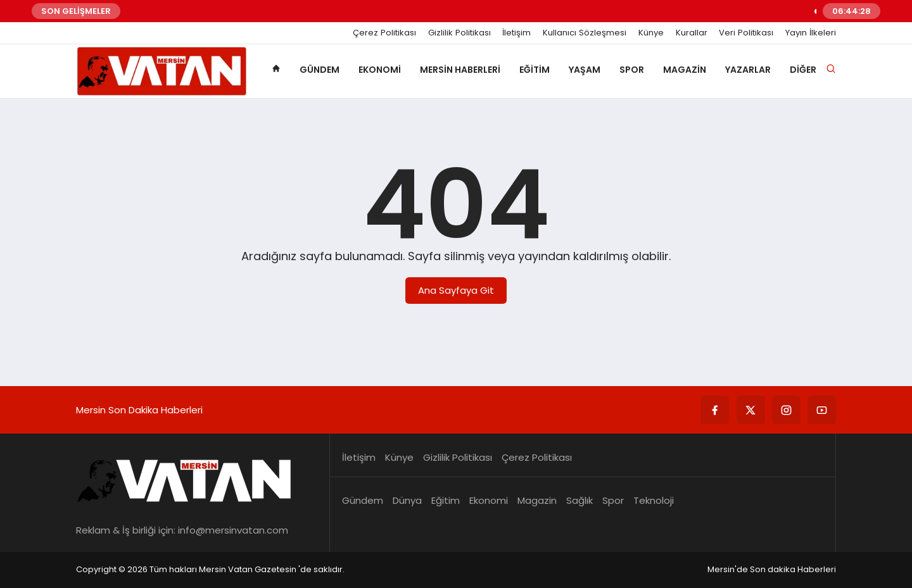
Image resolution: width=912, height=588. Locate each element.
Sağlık (579, 500)
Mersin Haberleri (460, 70)
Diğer (803, 70)
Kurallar (692, 33)
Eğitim (535, 70)
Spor (632, 70)
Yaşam (585, 70)
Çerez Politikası (384, 33)
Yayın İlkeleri (811, 33)
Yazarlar (748, 70)
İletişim (516, 33)
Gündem (320, 70)
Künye (651, 33)
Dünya (407, 500)
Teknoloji (654, 500)
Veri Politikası (746, 33)
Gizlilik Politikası (459, 33)
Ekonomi (380, 70)
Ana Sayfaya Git (456, 290)
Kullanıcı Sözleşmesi (585, 33)
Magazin (685, 70)
